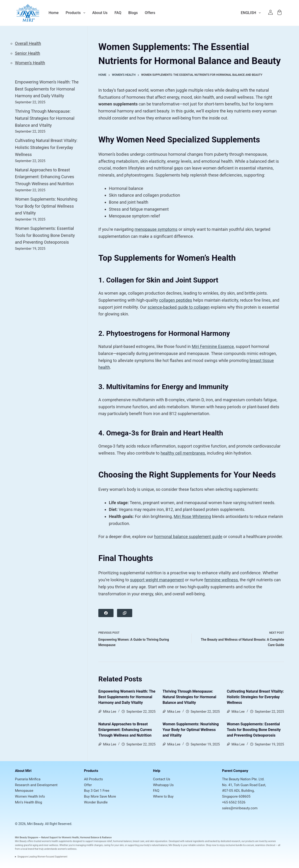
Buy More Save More (100, 796)
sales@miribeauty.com (240, 808)
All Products (94, 779)
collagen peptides (176, 300)
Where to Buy (163, 796)
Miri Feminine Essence (213, 346)
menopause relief (103, 841)
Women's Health (30, 63)
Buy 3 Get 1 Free (97, 791)
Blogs (133, 13)
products (250, 841)
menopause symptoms (156, 229)
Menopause (24, 791)
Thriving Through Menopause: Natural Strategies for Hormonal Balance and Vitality (189, 697)
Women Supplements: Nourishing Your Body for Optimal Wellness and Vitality (191, 730)
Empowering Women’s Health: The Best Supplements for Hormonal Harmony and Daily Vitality (127, 697)
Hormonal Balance (90, 837)
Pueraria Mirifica (28, 779)
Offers (150, 13)
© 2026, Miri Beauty (29, 824)
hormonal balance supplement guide (188, 537)
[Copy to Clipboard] (125, 613)
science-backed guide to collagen (179, 307)
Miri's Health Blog (28, 802)
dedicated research (230, 841)
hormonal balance (122, 841)
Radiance (107, 837)
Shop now (211, 845)
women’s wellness (67, 849)
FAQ (118, 13)
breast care (139, 841)
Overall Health (28, 43)
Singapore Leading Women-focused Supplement (43, 857)
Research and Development (36, 785)
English (252, 13)
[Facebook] (106, 613)
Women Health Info (30, 796)
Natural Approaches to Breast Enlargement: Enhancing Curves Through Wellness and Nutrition (125, 730)
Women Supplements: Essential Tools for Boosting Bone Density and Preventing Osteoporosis (254, 730)
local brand (28, 849)
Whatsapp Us (163, 785)
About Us (100, 13)
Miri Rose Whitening (192, 516)
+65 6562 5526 (234, 802)
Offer (88, 785)
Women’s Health (70, 837)
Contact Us (162, 779)
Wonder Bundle (96, 802)
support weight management (157, 580)
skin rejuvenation (159, 841)
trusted (38, 841)
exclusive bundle (234, 845)
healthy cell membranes (183, 453)
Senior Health (28, 53)
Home (54, 13)
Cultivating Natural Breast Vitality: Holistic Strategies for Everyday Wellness (255, 697)
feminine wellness (221, 580)
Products (75, 13)
